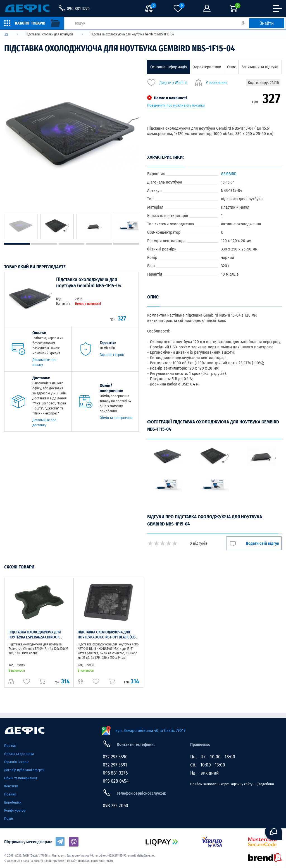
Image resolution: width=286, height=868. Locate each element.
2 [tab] (44, 244)
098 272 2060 (115, 806)
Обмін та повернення (116, 418)
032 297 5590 (115, 757)
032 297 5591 (115, 765)
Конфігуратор (15, 810)
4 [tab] (99, 244)
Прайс (9, 818)
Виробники (13, 802)
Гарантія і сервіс (112, 355)
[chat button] (273, 832)
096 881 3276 (115, 773)
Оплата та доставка (19, 754)
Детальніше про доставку (44, 422)
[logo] (6, 34)
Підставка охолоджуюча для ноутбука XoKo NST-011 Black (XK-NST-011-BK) (107, 637)
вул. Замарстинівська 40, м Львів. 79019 (150, 730)
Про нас (10, 746)
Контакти (11, 786)
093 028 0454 (116, 781)
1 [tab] (17, 244)
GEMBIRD (229, 174)
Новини (10, 794)
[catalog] (32, 23)
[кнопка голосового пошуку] (243, 23)
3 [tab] (71, 244)
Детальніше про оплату (44, 362)
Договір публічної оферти (24, 770)
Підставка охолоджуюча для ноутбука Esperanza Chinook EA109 (35, 637)
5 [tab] (126, 244)
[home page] (50, 730)
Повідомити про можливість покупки (176, 105)
